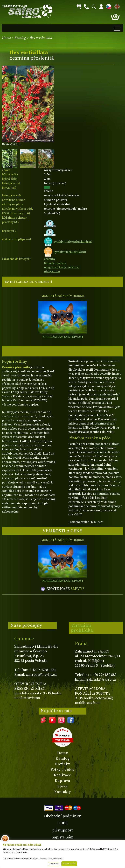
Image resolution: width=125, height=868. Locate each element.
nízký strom (52, 271)
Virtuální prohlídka (82, 628)
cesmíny (50, 259)
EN (116, 6)
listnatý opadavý (55, 263)
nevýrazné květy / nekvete (62, 267)
